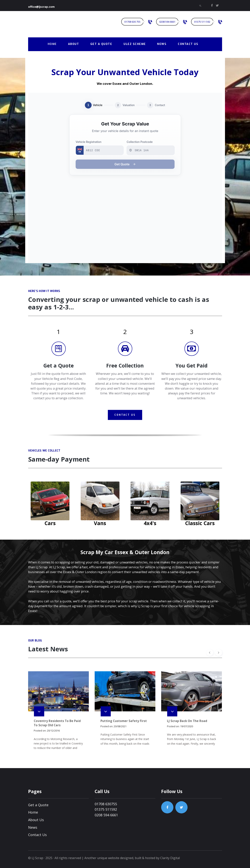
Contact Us (37, 835)
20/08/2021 (120, 726)
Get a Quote (38, 805)
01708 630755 (106, 804)
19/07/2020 (187, 726)
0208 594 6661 (106, 815)
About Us (36, 820)
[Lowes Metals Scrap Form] (125, 178)
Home (33, 812)
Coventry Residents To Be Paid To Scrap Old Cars (57, 723)
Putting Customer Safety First (124, 721)
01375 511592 (106, 809)
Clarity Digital (170, 858)
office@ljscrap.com (41, 7)
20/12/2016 (53, 731)
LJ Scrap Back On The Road (187, 721)
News (33, 827)
